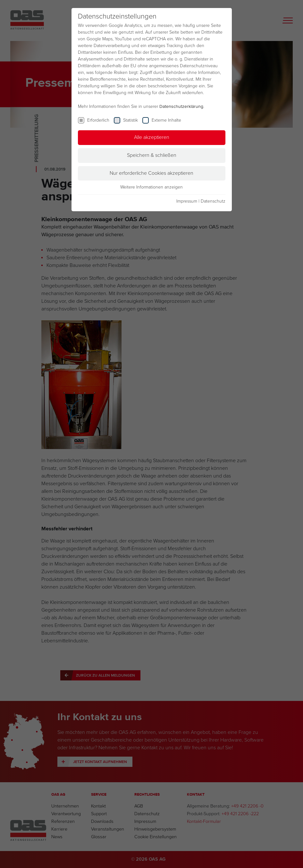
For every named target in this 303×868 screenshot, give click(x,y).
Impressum (187, 201)
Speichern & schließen (152, 155)
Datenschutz (213, 201)
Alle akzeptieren (152, 137)
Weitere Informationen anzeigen (151, 187)
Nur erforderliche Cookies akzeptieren (151, 173)
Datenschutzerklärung (181, 106)
